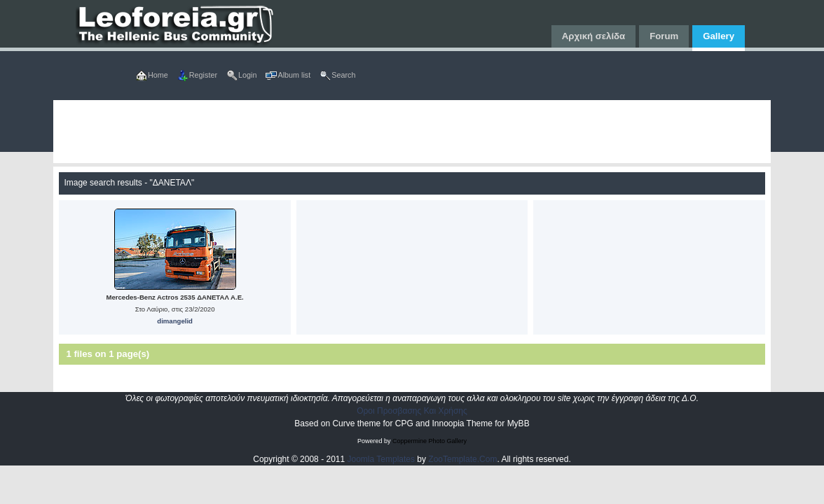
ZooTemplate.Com (462, 459)
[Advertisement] (412, 132)
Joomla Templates (382, 459)
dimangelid (175, 321)
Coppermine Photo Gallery (430, 441)
